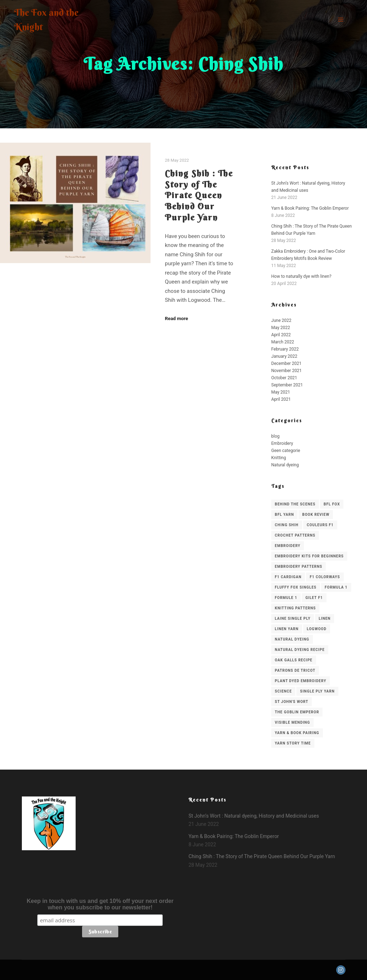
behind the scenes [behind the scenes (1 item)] (295, 504)
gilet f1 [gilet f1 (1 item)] (314, 598)
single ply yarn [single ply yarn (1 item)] (317, 691)
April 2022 (281, 335)
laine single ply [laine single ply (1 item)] (293, 619)
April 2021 (281, 399)
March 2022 (283, 342)
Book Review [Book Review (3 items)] (316, 515)
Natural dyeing (285, 465)
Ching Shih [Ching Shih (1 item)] (287, 525)
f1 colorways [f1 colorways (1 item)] (325, 577)
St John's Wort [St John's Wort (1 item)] (292, 702)
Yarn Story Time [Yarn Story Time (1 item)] (293, 743)
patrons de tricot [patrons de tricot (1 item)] (295, 670)
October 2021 (284, 378)
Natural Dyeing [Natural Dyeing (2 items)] (292, 639)
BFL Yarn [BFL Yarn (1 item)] (285, 515)
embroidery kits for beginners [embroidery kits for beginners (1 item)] (309, 556)
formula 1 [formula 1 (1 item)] (336, 587)
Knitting (279, 458)
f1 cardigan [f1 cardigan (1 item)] (288, 577)
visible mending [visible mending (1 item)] (292, 722)
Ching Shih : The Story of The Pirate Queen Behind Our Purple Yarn (199, 195)
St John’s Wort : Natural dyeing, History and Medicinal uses (254, 816)
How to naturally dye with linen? (301, 276)
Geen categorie (286, 451)
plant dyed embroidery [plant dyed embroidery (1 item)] (301, 681)
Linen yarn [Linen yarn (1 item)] (287, 629)
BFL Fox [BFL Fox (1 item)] (332, 504)
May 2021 (281, 392)
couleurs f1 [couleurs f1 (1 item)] (320, 525)
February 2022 (285, 349)
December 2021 (287, 363)
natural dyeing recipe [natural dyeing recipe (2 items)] (300, 650)
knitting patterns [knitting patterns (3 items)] (295, 608)
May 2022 (281, 328)
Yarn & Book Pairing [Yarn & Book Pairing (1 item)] (297, 733)
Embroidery (282, 443)
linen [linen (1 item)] (325, 619)
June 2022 (281, 320)
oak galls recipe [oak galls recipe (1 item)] (294, 660)
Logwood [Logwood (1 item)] (317, 629)
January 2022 (284, 356)
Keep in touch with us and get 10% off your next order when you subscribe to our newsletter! (100, 904)
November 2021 (287, 371)
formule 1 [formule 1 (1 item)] (286, 598)
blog (275, 436)
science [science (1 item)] (283, 691)
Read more (177, 318)
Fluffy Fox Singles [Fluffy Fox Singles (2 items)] (296, 587)
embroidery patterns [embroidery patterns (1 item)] (299, 567)
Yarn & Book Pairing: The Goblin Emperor (310, 208)
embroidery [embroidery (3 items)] (288, 546)
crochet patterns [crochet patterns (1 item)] (295, 535)
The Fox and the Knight (46, 20)
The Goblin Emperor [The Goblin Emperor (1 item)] (297, 712)
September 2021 (287, 385)
